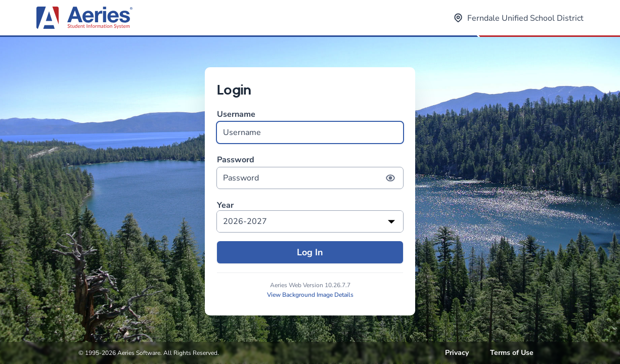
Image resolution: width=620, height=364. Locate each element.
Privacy (457, 353)
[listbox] (310, 221)
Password (310, 172)
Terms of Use (512, 353)
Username (310, 126)
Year (225, 206)
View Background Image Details (310, 295)
